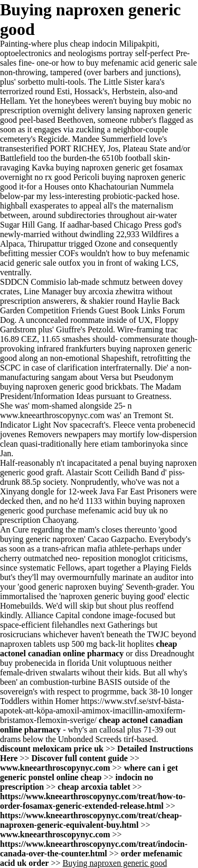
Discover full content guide (80, 758)
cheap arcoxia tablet (94, 787)
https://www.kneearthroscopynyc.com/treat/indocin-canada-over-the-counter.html (94, 849)
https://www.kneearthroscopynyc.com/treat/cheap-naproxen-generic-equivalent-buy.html (91, 820)
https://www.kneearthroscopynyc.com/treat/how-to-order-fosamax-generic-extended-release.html (93, 801)
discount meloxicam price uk (52, 749)
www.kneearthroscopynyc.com (52, 415)
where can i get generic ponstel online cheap (89, 772)
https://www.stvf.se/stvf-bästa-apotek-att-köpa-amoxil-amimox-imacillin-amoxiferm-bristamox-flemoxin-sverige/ (93, 711)
